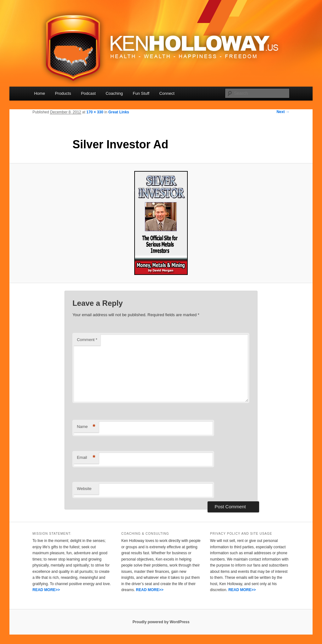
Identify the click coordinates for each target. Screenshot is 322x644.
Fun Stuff (141, 93)
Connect (167, 93)
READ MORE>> (46, 590)
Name (86, 427)
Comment (87, 340)
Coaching (114, 93)
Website (84, 489)
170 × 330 (95, 112)
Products (63, 93)
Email (86, 458)
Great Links (119, 112)
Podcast (88, 93)
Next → (283, 112)
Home (39, 93)
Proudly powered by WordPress (161, 622)
